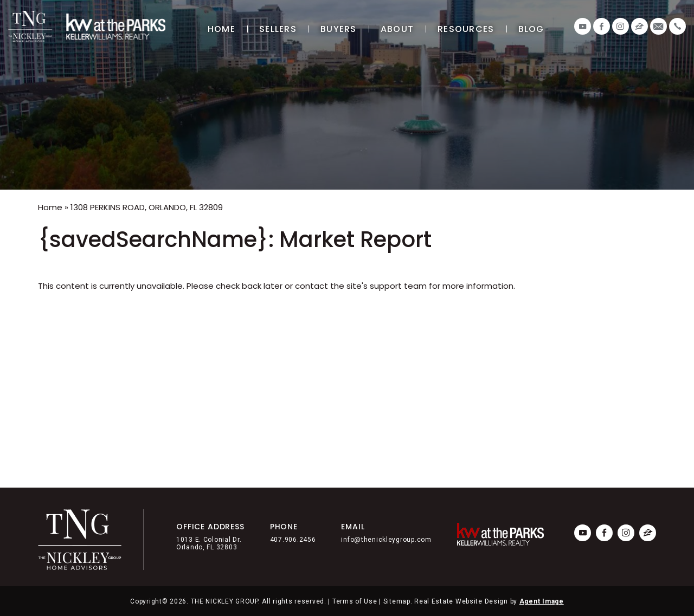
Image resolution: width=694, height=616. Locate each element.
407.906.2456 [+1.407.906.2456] (293, 540)
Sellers (278, 29)
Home (221, 29)
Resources (466, 29)
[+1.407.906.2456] (677, 26)
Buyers (339, 29)
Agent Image (542, 601)
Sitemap (397, 601)
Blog (531, 29)
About (397, 29)
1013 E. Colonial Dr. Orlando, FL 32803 (209, 543)
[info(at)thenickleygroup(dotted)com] (658, 26)
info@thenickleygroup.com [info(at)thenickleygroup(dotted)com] (386, 540)
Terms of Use (355, 601)
